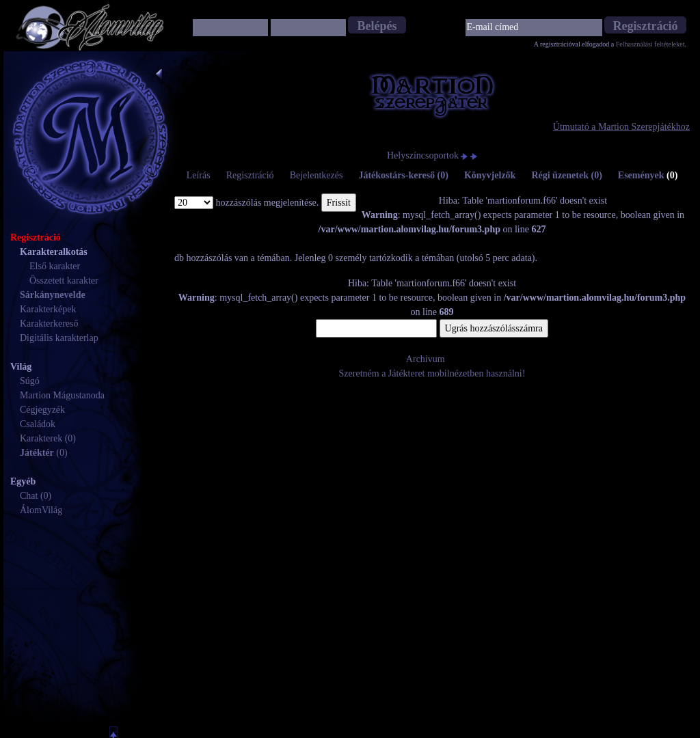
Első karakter (55, 266)
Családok (38, 424)
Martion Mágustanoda (62, 395)
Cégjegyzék (42, 410)
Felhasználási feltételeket (650, 44)
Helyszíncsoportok (423, 155)
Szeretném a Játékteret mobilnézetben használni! (432, 373)
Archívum (426, 359)
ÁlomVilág (41, 510)
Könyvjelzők (490, 175)
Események (648, 175)
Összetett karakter (64, 281)
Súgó (30, 381)
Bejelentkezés (317, 175)
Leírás (199, 175)
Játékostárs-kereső (403, 175)
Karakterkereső (49, 324)
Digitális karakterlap (59, 338)
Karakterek (41, 438)
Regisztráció (250, 175)
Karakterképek (48, 309)
